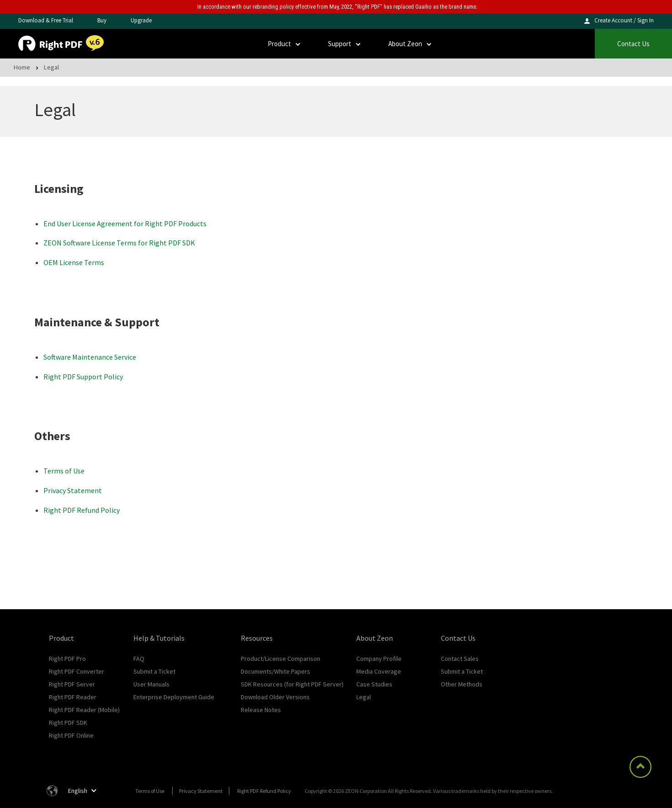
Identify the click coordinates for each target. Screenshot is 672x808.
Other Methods (462, 684)
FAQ (139, 659)
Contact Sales (460, 659)
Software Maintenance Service (90, 357)
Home (22, 67)
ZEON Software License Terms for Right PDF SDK (119, 243)
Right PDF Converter (77, 671)
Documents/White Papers (275, 671)
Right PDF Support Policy (83, 377)
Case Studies (374, 684)
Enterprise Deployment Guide (174, 697)
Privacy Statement (73, 490)
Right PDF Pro (67, 659)
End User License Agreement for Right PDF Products (125, 223)
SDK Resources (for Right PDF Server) (292, 684)
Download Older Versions (275, 697)
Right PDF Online (71, 735)
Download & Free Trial (46, 20)
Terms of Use (64, 471)
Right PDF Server (72, 684)
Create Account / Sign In (624, 20)
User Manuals (151, 684)
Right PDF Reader (73, 697)
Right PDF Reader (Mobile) (84, 710)
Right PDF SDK (68, 723)
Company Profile (379, 659)
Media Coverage (379, 671)
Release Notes (261, 710)
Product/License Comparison (280, 659)
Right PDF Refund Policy (82, 510)
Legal (364, 697)
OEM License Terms (74, 262)
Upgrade (141, 20)
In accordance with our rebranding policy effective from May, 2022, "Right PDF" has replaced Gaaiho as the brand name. (337, 7)
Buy (102, 20)
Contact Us (633, 44)
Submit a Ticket (154, 671)
